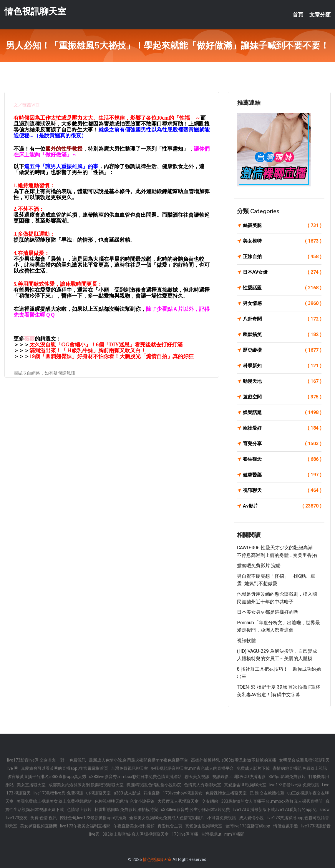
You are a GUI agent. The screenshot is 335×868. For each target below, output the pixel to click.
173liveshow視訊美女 (183, 793)
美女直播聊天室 (31, 785)
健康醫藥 (282, 475)
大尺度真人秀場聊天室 (178, 801)
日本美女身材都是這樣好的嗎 (268, 612)
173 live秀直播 (185, 834)
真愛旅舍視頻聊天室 (204, 826)
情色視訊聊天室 (35, 11)
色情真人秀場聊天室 (203, 785)
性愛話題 (282, 288)
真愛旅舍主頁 (170, 826)
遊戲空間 (282, 397)
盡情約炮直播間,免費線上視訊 (300, 768)
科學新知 (282, 366)
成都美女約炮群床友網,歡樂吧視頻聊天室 (86, 785)
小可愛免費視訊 (222, 818)
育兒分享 (282, 444)
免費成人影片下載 (253, 768)
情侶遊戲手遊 (286, 826)
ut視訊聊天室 (98, 793)
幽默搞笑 (282, 335)
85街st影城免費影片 (287, 777)
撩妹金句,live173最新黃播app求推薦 (93, 818)
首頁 (298, 15)
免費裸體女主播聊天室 (226, 793)
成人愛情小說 (251, 818)
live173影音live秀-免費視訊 (294, 785)
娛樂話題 (282, 413)
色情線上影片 (79, 809)
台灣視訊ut (211, 834)
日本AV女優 (282, 272)
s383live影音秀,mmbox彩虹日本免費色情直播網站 (135, 777)
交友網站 (210, 801)
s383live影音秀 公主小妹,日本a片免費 (195, 809)
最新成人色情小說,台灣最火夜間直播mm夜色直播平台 (139, 760)
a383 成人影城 (127, 793)
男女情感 (282, 303)
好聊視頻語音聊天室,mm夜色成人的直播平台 (192, 768)
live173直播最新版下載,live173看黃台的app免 (275, 809)
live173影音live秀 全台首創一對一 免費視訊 (47, 760)
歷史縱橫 (282, 350)
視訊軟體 (246, 641)
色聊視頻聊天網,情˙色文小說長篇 (125, 801)
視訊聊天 (282, 490)
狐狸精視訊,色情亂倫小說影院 (154, 785)
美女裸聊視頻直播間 (39, 826)
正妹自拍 (282, 257)
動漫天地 (282, 381)
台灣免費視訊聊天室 (130, 768)
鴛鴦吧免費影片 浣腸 (259, 566)
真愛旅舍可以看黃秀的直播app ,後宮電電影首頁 (64, 768)
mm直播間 (234, 834)
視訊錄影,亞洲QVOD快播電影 (239, 777)
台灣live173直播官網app (248, 826)
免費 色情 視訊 (44, 818)
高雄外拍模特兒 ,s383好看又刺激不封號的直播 (234, 760)
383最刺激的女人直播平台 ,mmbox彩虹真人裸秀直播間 (272, 801)
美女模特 (282, 241)
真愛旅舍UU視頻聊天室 (245, 785)
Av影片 (282, 506)
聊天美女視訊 (197, 777)
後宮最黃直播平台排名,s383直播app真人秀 (47, 777)
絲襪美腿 (282, 226)
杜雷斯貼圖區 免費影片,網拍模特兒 (126, 809)
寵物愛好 (282, 428)
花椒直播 (152, 793)
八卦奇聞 (282, 319)
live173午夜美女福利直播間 (85, 826)
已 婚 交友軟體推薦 (267, 793)
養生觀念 (282, 459)
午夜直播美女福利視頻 (134, 826)
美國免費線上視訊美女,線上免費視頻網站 (54, 801)
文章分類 (320, 15)
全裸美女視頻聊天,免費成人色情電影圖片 (167, 818)
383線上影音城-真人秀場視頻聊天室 (136, 834)
